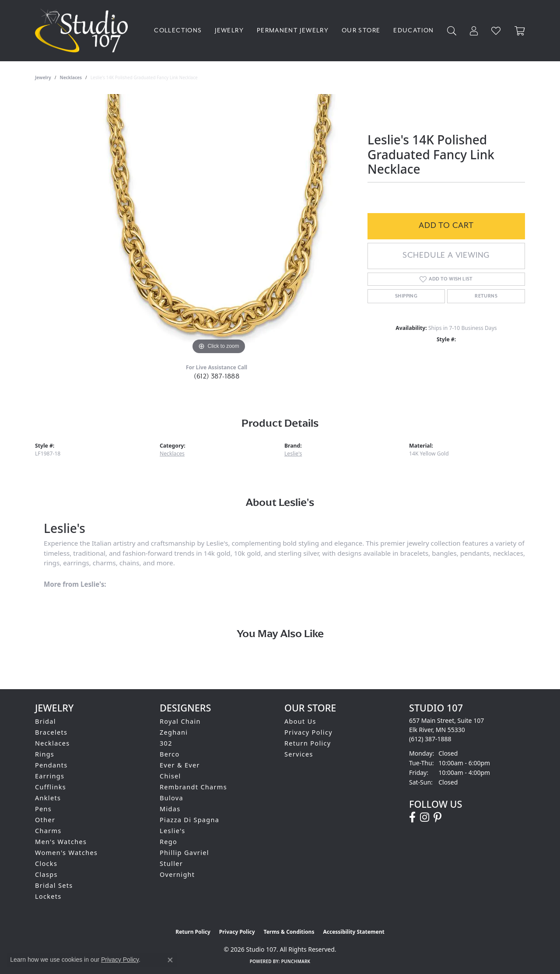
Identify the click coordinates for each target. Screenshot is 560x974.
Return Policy (308, 743)
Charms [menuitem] (48, 831)
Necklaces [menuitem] (52, 743)
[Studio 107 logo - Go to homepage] (84, 31)
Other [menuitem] (45, 820)
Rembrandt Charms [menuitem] (193, 787)
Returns (486, 296)
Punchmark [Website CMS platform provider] (296, 961)
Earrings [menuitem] (50, 776)
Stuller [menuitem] (171, 864)
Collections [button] (178, 31)
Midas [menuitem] (170, 809)
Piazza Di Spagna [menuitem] (189, 820)
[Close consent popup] (170, 960)
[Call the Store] (430, 739)
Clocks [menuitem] (46, 864)
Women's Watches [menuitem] (66, 853)
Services (299, 754)
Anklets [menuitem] (48, 798)
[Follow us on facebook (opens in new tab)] (412, 817)
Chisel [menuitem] (170, 776)
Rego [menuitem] (168, 842)
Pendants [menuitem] (51, 765)
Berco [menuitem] (170, 754)
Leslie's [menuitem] (173, 831)
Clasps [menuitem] (46, 874)
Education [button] (413, 31)
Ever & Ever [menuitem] (180, 765)
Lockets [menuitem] (48, 896)
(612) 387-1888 (217, 377)
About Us (300, 721)
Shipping (406, 296)
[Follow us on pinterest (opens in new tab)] (437, 817)
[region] (219, 225)
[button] (452, 31)
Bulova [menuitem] (171, 798)
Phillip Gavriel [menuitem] (184, 853)
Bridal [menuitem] (45, 721)
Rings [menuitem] (45, 754)
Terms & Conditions (289, 932)
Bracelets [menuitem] (51, 732)
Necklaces (71, 77)
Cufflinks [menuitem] (51, 787)
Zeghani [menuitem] (174, 732)
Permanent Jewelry (293, 31)
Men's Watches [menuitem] (61, 842)
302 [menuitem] (166, 743)
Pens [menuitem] (43, 809)
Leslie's (293, 454)
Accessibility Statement (353, 932)
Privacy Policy (308, 732)
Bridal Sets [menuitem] (54, 885)
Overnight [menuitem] (177, 874)
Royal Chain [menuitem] (180, 721)
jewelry (43, 77)
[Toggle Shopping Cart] (520, 31)
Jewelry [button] (229, 31)
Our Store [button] (361, 31)
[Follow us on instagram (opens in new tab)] (425, 817)
